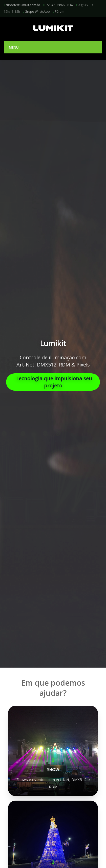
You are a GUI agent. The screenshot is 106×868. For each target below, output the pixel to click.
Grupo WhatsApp (37, 12)
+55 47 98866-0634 (59, 5)
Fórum (60, 12)
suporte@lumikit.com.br (23, 5)
